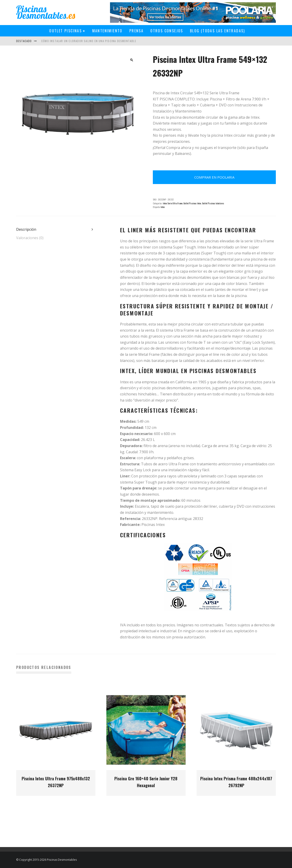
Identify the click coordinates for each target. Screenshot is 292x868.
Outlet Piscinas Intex (192, 203)
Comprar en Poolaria (214, 177)
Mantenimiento (107, 31)
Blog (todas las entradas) (218, 31)
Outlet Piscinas (65, 31)
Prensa (136, 31)
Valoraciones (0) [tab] (30, 238)
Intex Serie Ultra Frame (173, 203)
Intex (163, 207)
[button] (132, 60)
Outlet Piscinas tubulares (213, 203)
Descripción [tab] (26, 229)
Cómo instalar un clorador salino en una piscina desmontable (89, 41)
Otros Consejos (167, 31)
